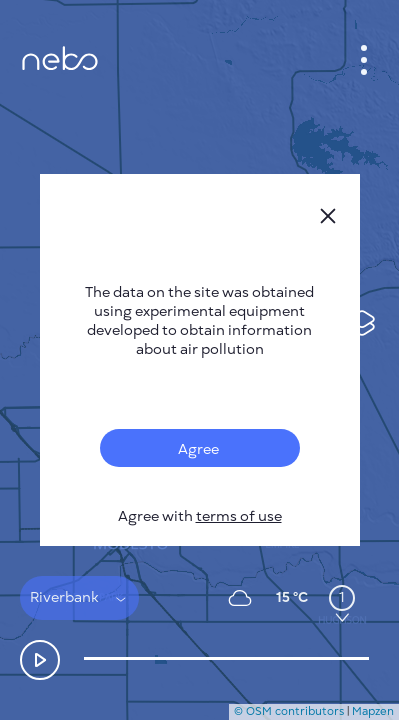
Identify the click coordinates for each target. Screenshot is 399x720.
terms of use (239, 516)
